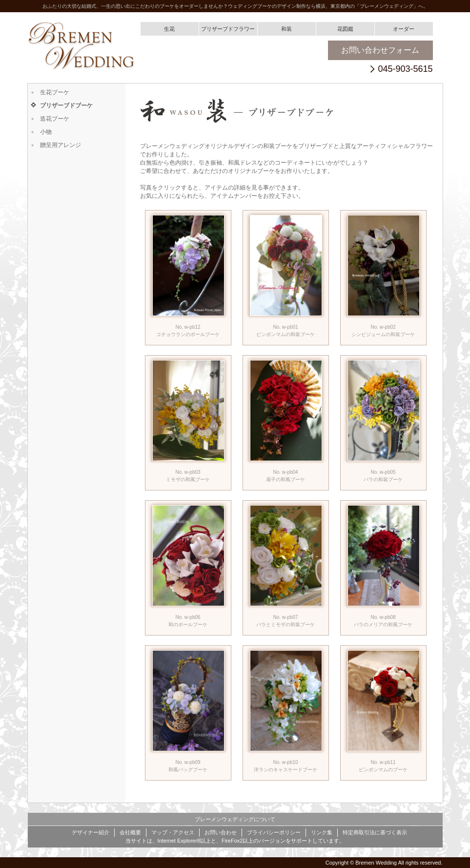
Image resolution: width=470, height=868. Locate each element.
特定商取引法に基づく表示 (375, 832)
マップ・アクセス (173, 832)
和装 (286, 29)
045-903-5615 (405, 69)
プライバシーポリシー (274, 832)
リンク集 (322, 832)
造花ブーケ (55, 119)
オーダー (404, 29)
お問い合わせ (221, 832)
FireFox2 (232, 841)
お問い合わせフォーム (380, 50)
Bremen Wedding (376, 863)
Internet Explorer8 (179, 841)
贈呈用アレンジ (61, 145)
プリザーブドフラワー (228, 29)
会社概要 (130, 832)
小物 (46, 132)
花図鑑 (345, 29)
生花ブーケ (55, 92)
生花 (169, 29)
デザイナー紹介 (91, 832)
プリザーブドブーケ (66, 106)
